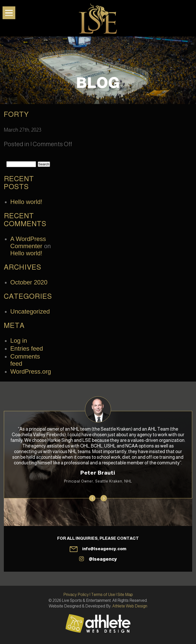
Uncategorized (30, 311)
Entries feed (27, 348)
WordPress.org (31, 371)
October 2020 (29, 282)
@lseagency (103, 559)
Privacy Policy (76, 595)
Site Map (125, 595)
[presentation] (92, 498)
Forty (16, 114)
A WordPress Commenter (28, 242)
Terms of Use (103, 595)
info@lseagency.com (104, 549)
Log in (19, 341)
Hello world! (26, 202)
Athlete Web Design (130, 606)
